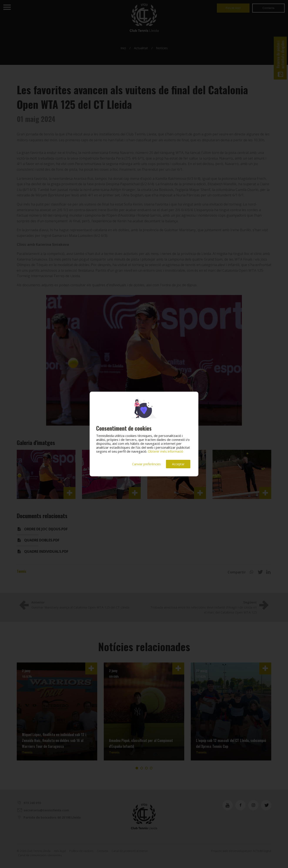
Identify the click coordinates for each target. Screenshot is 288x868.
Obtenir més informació (166, 451)
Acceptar (178, 464)
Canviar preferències (146, 464)
